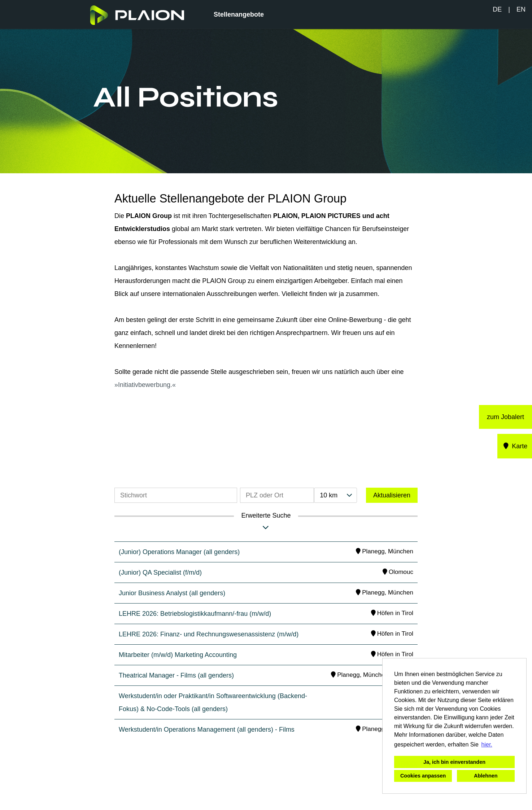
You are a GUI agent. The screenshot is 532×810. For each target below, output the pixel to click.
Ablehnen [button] (486, 776)
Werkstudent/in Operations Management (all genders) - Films (207, 730)
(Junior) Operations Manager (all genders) (179, 552)
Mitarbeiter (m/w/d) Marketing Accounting (178, 655)
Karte (515, 446)
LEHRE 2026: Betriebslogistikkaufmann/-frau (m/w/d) (195, 614)
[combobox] (335, 495)
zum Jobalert (505, 417)
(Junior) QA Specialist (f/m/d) (160, 572)
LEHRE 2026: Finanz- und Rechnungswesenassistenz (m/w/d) (209, 634)
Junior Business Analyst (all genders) (172, 593)
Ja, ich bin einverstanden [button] (454, 762)
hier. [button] (487, 744)
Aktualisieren (392, 495)
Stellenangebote (239, 14)
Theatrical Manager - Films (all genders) (176, 675)
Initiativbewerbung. (145, 385)
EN (521, 9)
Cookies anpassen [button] (423, 776)
